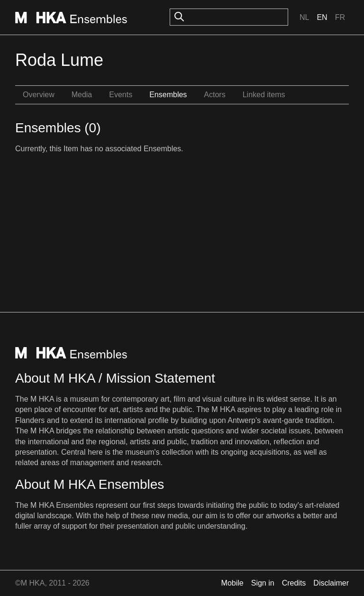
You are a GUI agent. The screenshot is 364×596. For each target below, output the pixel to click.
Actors (214, 95)
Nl (304, 17)
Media (82, 95)
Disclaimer (331, 583)
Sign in (263, 583)
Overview (39, 95)
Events (121, 95)
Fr (340, 17)
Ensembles (168, 95)
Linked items (264, 95)
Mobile (232, 583)
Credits (294, 583)
